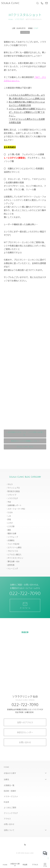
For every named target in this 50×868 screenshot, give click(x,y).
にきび (10, 523)
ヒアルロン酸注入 (14, 554)
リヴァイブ (12, 495)
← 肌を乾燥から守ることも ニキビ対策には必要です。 (25, 433)
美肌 (9, 530)
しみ (9, 516)
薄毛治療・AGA (13, 561)
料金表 (25, 865)
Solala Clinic (10, 3)
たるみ (10, 512)
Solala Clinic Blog (25, 447)
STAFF (36, 28)
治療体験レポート (14, 505)
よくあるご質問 (10, 807)
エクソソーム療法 (14, 547)
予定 (9, 502)
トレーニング (13, 568)
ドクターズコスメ (11, 796)
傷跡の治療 (12, 533)
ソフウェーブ (13, 537)
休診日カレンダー (25, 732)
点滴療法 (11, 540)
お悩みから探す (15, 865)
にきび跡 (11, 526)
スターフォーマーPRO (16, 509)
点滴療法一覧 (9, 785)
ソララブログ (19, 19)
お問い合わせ (25, 742)
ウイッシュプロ (14, 488)
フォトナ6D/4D (13, 544)
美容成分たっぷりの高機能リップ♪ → (25, 441)
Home (5, 865)
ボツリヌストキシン (15, 558)
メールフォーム (25, 605)
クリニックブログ (11, 813)
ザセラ (10, 484)
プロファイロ (13, 551)
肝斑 (9, 519)
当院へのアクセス (25, 722)
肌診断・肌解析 (10, 791)
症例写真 (11, 565)
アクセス (35, 865)
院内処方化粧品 (14, 491)
